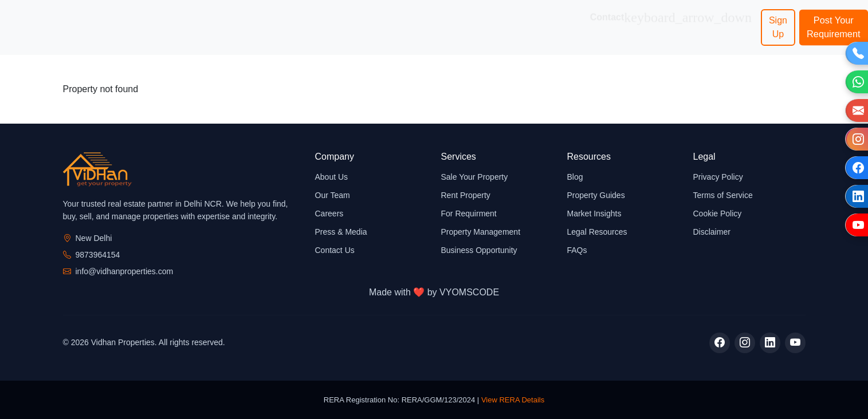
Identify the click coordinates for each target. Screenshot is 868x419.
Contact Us (335, 250)
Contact (671, 21)
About (109, 20)
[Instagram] (745, 343)
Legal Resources (597, 232)
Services (224, 21)
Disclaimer (712, 232)
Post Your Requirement (833, 27)
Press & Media (341, 232)
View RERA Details (513, 400)
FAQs (577, 250)
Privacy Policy (718, 177)
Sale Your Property (475, 177)
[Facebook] (720, 343)
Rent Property (466, 195)
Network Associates (547, 27)
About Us (332, 177)
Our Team (333, 195)
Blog (575, 177)
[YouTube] (795, 343)
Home (65, 20)
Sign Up (778, 27)
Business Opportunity (415, 27)
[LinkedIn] (770, 343)
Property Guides (596, 195)
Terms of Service (723, 195)
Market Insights (594, 214)
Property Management (481, 232)
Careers (329, 214)
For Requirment (469, 214)
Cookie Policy (718, 214)
